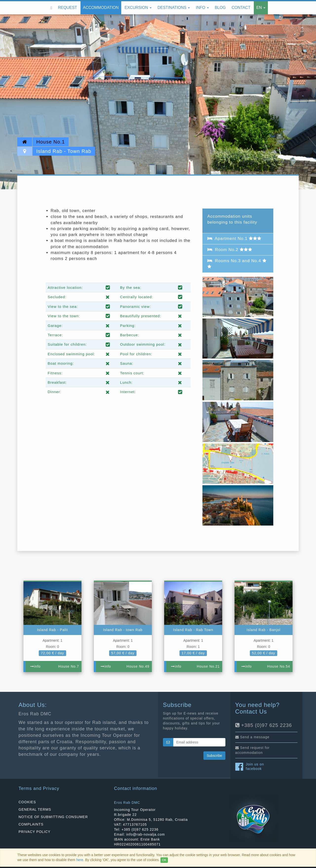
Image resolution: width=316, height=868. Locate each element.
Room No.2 (230, 250)
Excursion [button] (138, 8)
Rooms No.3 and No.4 (237, 264)
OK (164, 860)
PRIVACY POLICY (34, 832)
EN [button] (261, 8)
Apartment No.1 (235, 239)
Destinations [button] (174, 8)
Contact (241, 8)
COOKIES (27, 802)
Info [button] (202, 8)
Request (68, 8)
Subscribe (214, 756)
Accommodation (101, 8)
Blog (220, 8)
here (80, 860)
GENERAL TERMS (35, 809)
